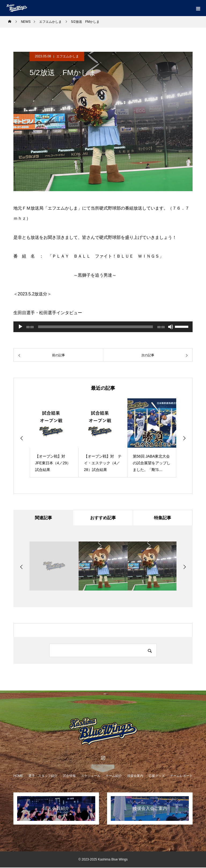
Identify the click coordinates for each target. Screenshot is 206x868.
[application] (103, 327)
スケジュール (91, 776)
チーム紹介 (114, 776)
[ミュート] (171, 327)
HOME (18, 776)
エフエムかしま (68, 56)
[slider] (96, 327)
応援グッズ (157, 776)
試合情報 (69, 776)
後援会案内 (135, 776)
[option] (54, 438)
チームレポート (181, 776)
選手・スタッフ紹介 (43, 776)
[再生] (20, 327)
